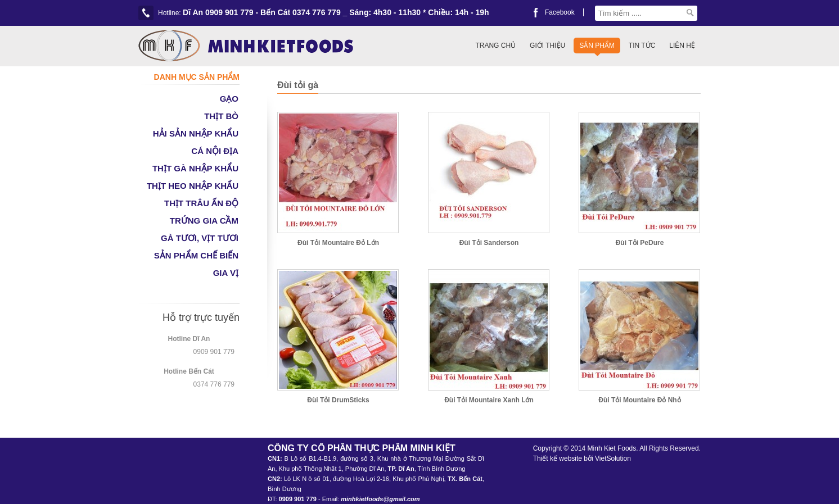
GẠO (229, 99)
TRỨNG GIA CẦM (204, 221)
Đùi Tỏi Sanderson (489, 243)
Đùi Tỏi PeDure (640, 243)
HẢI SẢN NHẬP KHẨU (196, 133)
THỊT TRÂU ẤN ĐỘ (201, 203)
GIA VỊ (226, 273)
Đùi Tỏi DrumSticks (338, 400)
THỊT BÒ (221, 116)
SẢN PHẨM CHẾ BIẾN (196, 255)
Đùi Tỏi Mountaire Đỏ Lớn (338, 243)
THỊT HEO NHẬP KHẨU (193, 186)
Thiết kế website (558, 458)
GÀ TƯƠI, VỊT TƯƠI (200, 238)
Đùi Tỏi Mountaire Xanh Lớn (489, 400)
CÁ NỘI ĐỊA (215, 151)
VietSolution (613, 458)
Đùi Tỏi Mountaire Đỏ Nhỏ (639, 400)
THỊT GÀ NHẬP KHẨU (195, 168)
